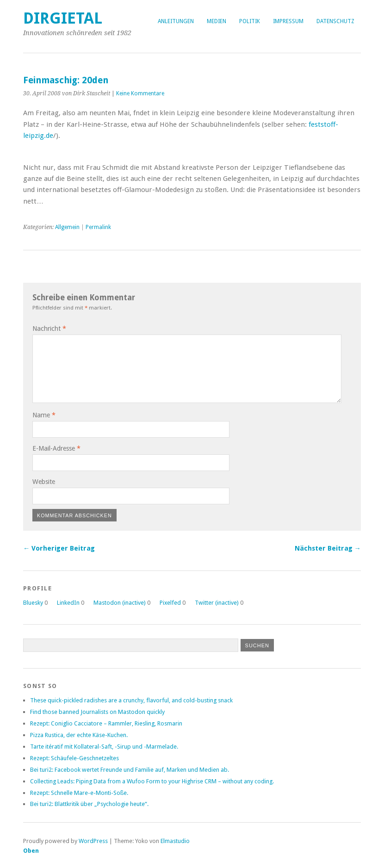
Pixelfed (170, 603)
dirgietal (63, 18)
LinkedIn (68, 603)
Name (44, 415)
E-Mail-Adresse (56, 448)
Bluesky (33, 603)
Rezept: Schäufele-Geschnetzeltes (74, 758)
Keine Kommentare (140, 93)
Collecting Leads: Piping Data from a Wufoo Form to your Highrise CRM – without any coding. (152, 781)
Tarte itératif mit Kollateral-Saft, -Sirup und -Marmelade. (104, 747)
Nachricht (49, 329)
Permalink (98, 227)
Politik (250, 21)
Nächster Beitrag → (328, 548)
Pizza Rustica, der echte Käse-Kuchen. (79, 735)
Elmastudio (175, 841)
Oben (31, 851)
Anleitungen (176, 21)
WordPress (93, 841)
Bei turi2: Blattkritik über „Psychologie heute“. (89, 804)
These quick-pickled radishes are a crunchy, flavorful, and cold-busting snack (131, 700)
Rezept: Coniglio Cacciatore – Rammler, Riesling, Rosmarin (106, 723)
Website (44, 482)
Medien (217, 21)
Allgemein (67, 227)
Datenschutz (335, 21)
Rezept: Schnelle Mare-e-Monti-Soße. (79, 793)
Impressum (288, 21)
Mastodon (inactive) (120, 603)
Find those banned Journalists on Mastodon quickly (97, 712)
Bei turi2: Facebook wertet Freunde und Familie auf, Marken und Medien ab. (130, 770)
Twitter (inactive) (217, 603)
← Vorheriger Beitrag (59, 548)
